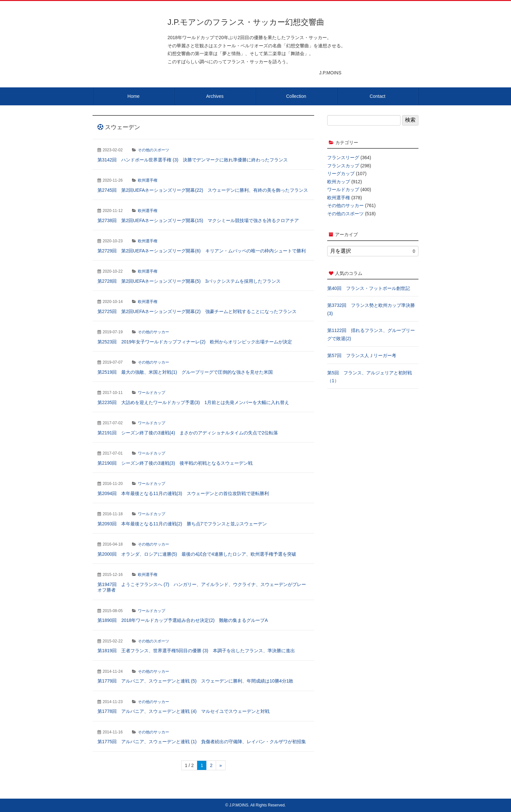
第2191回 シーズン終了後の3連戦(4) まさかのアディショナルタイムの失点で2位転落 (188, 433)
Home (133, 96)
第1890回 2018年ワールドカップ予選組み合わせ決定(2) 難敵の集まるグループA (183, 620)
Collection (296, 96)
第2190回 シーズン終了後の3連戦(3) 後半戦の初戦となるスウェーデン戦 (175, 463)
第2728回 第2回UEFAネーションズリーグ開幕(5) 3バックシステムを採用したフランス (189, 281)
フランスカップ (343, 166)
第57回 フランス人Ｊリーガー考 (362, 355)
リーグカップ (341, 173)
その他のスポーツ (153, 150)
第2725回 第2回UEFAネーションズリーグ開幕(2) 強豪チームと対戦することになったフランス (197, 311)
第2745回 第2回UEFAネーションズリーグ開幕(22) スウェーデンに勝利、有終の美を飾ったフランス (203, 190)
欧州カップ (339, 182)
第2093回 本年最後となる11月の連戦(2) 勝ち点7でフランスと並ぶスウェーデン (182, 524)
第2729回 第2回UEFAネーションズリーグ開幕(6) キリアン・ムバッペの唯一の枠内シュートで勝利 (202, 251)
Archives (215, 96)
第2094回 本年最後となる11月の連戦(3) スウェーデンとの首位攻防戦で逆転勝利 (183, 493)
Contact (377, 96)
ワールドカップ (152, 393)
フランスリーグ (343, 158)
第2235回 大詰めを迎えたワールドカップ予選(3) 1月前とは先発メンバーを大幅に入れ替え (193, 402)
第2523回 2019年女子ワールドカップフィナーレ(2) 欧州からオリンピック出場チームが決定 (195, 342)
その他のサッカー (153, 332)
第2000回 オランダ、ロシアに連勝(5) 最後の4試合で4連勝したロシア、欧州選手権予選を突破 (197, 554)
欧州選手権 (148, 180)
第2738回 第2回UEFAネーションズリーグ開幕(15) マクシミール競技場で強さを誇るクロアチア (198, 220)
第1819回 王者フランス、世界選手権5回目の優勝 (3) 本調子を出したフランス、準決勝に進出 (196, 651)
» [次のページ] (221, 765)
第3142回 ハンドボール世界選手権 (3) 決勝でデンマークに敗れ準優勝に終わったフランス (193, 160)
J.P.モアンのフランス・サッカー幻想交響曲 (246, 22)
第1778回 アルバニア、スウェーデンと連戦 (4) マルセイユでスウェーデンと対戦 (183, 711)
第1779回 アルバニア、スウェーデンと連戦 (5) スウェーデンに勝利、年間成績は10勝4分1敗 (195, 681)
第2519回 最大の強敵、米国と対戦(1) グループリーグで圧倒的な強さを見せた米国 (185, 372)
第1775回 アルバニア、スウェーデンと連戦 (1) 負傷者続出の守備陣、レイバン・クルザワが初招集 (202, 742)
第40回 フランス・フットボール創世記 (369, 288)
